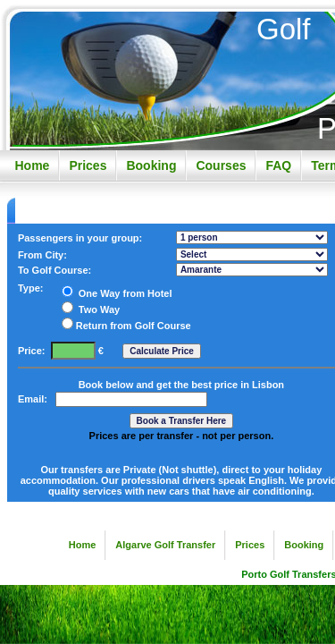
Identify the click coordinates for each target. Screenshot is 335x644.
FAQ (278, 165)
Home (32, 165)
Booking (151, 165)
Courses (221, 165)
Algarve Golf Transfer (165, 545)
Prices (88, 165)
